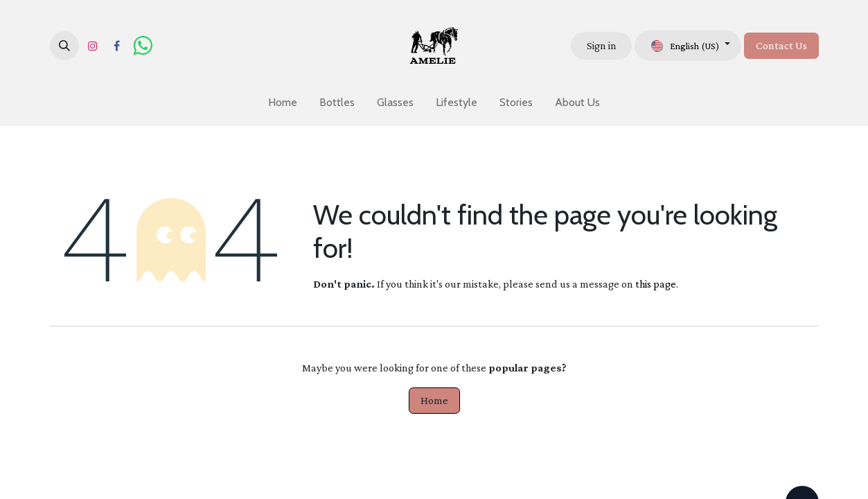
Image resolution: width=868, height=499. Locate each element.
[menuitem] (283, 103)
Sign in (602, 45)
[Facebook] (117, 46)
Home (434, 400)
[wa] (142, 46)
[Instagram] (93, 46)
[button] (64, 46)
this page (656, 284)
